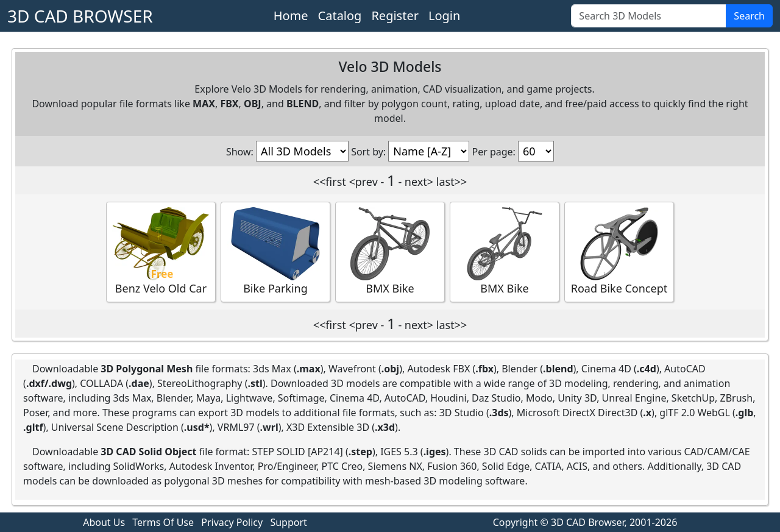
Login (444, 16)
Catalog (340, 16)
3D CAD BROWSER (80, 16)
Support (288, 522)
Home (291, 16)
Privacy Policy (232, 522)
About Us (104, 522)
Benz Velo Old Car (161, 251)
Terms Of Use (163, 522)
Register (395, 16)
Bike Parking (275, 251)
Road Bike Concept (619, 251)
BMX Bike (390, 251)
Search (749, 16)
